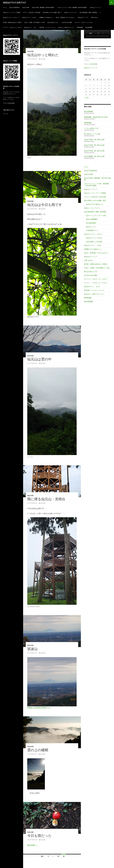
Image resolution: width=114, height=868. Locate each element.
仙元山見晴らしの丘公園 (94, 242)
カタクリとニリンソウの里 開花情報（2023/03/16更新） (73, 7)
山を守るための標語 (67, 22)
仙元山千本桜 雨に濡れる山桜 (94, 139)
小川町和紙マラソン (92, 230)
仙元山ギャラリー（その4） (29, 17)
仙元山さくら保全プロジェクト (66, 27)
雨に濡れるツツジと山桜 (92, 134)
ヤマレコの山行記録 (91, 64)
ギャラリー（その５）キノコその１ (84, 22)
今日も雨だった (40, 836)
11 (58, 856)
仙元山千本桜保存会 (14, 7)
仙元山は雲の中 (39, 359)
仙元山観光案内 (91, 223)
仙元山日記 (30, 51)
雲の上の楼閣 (38, 750)
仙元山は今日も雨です (45, 205)
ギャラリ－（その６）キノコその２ (12, 27)
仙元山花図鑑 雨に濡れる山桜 (94, 156)
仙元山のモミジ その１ (30, 27)
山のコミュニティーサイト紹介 (96, 215)
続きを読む (32, 845)
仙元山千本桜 (26, 7)
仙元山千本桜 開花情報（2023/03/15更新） (43, 7)
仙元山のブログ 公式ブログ (15, 2)
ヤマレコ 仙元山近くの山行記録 (32, 12)
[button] (52, 37)
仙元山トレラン (91, 227)
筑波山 (32, 649)
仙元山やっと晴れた (43, 55)
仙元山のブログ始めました (95, 204)
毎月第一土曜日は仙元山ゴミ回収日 (12, 22)
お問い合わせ (94, 17)
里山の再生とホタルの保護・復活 (51, 12)
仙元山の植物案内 (92, 219)
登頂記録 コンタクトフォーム (47, 27)
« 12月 (87, 98)
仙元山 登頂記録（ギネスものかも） (65, 17)
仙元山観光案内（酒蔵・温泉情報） (89, 12)
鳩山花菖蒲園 (89, 27)
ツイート (6, 114)
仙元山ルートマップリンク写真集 (12, 12)
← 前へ (42, 856)
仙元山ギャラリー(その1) (94, 238)
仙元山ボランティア (83, 17)
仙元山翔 (43, 59)
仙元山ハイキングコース (71, 12)
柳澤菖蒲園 (80, 27)
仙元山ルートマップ (95, 7)
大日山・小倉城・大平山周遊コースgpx (34, 22)
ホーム (5, 7)
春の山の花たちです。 (53, 22)
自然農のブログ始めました (46, 17)
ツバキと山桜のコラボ (91, 128)
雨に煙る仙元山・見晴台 (46, 499)
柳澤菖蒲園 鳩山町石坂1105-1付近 (96, 117)
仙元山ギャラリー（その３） (11, 17)
